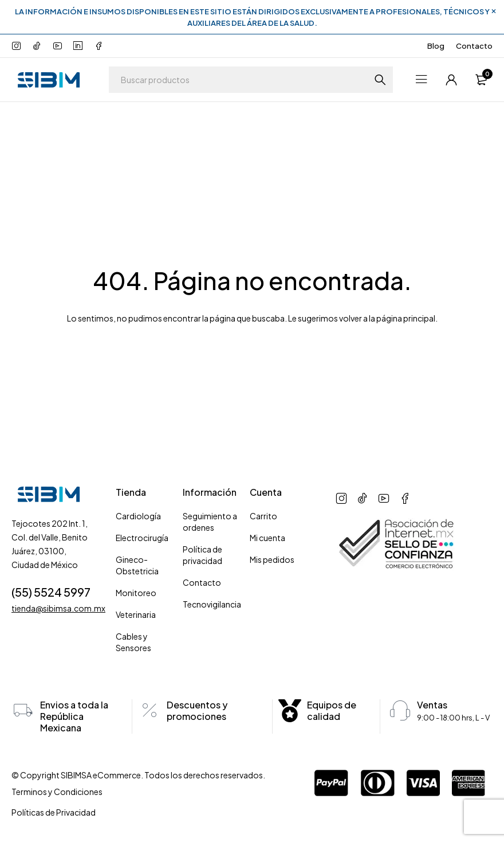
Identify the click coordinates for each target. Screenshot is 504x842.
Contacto (474, 46)
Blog (436, 46)
